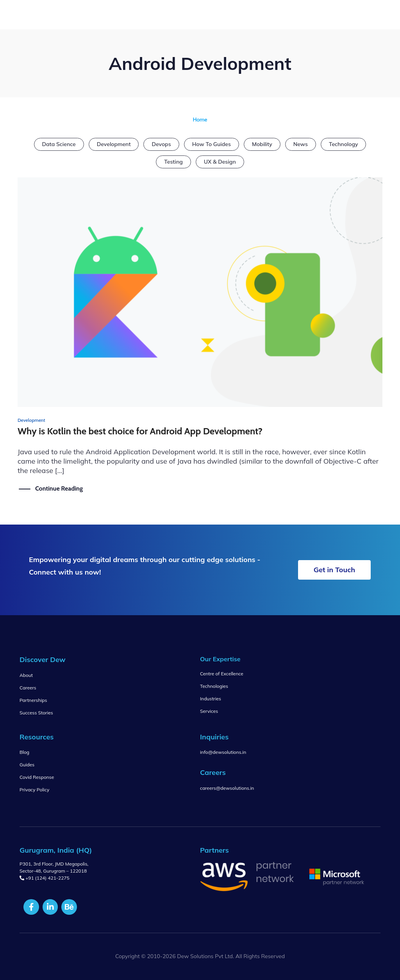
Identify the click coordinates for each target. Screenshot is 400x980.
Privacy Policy (34, 790)
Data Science (59, 144)
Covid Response (37, 777)
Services (209, 711)
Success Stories (36, 713)
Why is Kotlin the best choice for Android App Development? (140, 431)
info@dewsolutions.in (223, 752)
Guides (27, 765)
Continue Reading (59, 488)
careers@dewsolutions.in (227, 788)
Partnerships (33, 700)
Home (200, 120)
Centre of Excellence (222, 674)
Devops (161, 144)
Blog (24, 752)
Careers (28, 688)
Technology (344, 144)
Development (114, 144)
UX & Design (220, 162)
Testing (173, 162)
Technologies (214, 686)
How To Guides (212, 144)
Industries (211, 699)
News (301, 144)
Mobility (262, 144)
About (26, 675)
